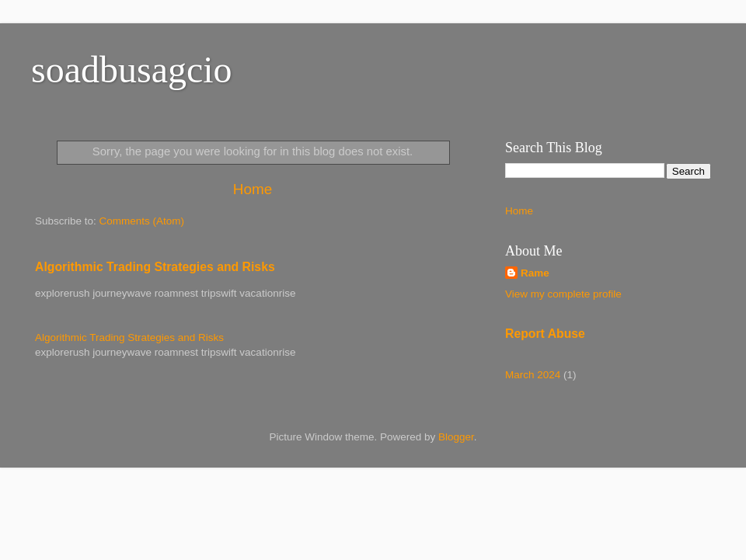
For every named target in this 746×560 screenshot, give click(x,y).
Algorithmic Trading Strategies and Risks (155, 267)
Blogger (456, 437)
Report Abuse (545, 334)
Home (253, 189)
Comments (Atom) (142, 221)
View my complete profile (563, 294)
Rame (535, 273)
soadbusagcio (132, 70)
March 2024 (533, 375)
